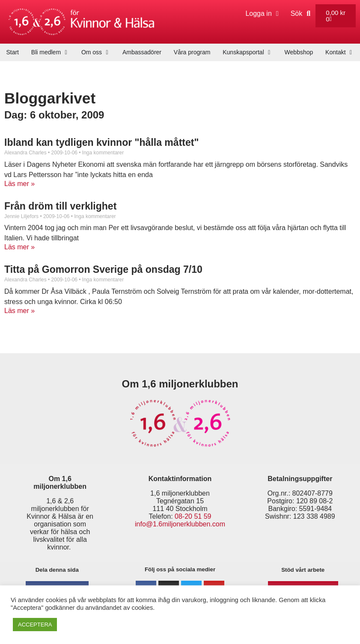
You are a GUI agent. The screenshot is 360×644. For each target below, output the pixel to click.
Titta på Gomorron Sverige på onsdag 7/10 (103, 269)
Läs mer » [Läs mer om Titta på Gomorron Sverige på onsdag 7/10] (19, 311)
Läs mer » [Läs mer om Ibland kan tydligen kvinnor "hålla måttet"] (19, 184)
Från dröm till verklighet (60, 206)
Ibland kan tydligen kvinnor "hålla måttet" (101, 142)
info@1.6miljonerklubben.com (180, 524)
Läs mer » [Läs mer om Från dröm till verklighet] (19, 247)
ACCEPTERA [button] (35, 625)
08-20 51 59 (193, 516)
